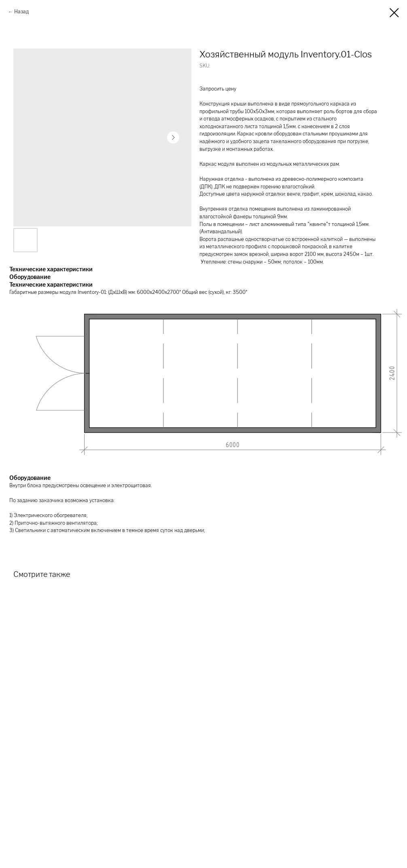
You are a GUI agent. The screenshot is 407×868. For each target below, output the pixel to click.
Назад (21, 12)
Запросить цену (218, 89)
